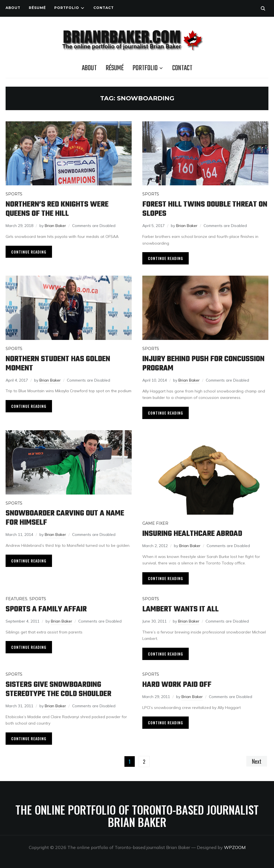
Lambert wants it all (180, 609)
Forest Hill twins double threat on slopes (205, 209)
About (13, 8)
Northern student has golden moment (58, 364)
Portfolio (67, 8)
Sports (14, 194)
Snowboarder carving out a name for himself (65, 518)
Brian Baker (55, 226)
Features (16, 599)
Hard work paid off (177, 685)
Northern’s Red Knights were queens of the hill (57, 209)
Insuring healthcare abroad (192, 534)
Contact (104, 8)
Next (257, 761)
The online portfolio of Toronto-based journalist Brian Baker (137, 816)
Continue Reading (29, 252)
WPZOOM (235, 847)
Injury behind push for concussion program (203, 364)
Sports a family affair (46, 609)
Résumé (37, 8)
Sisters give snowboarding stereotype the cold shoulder (58, 689)
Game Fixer (155, 523)
